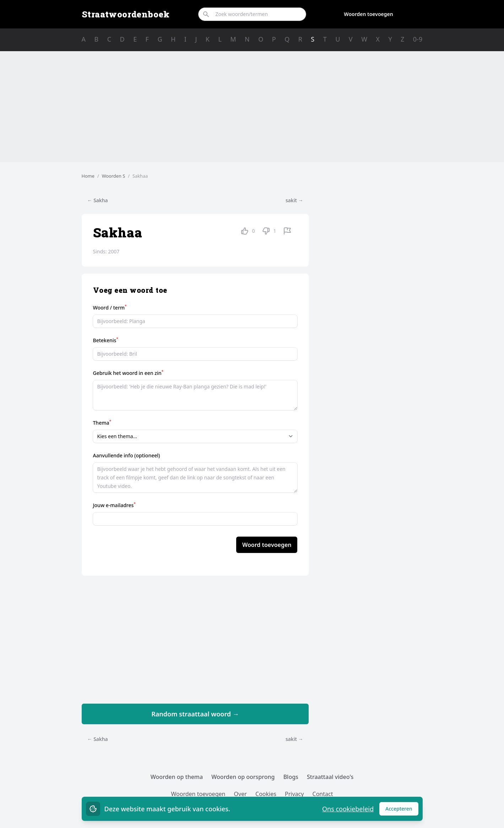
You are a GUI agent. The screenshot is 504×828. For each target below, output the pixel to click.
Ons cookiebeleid (348, 809)
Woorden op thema (177, 777)
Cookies (266, 794)
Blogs (291, 777)
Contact (323, 794)
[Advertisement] (252, 107)
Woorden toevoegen (368, 14)
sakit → (294, 200)
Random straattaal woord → (195, 714)
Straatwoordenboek (126, 14)
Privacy (294, 794)
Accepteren (402, 810)
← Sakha (98, 200)
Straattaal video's (330, 777)
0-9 (418, 39)
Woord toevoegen (267, 545)
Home (88, 176)
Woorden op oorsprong (243, 777)
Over (240, 794)
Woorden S (114, 176)
